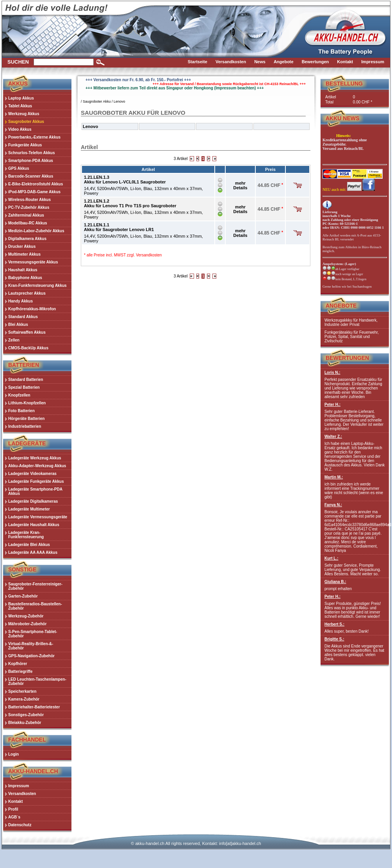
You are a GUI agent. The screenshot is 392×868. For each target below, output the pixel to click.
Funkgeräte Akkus (25, 145)
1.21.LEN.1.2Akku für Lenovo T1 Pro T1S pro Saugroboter (130, 203)
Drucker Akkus (22, 246)
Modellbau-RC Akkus (28, 223)
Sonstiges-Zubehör (26, 715)
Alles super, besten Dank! (355, 628)
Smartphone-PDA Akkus (31, 161)
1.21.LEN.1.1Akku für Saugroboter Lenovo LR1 (119, 227)
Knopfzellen (19, 395)
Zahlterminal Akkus (26, 215)
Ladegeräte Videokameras (32, 474)
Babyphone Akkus (25, 278)
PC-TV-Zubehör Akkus (29, 207)
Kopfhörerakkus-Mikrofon (32, 309)
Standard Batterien (26, 380)
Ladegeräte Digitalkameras (33, 501)
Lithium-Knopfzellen (27, 403)
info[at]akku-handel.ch (240, 843)
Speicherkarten (22, 691)
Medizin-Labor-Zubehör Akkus (36, 231)
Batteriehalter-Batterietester (34, 707)
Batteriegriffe (20, 671)
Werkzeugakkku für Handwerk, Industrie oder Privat (351, 322)
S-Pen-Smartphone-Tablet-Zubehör (33, 634)
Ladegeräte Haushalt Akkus (34, 525)
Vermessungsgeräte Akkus (33, 262)
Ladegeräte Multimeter (29, 509)
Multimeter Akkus (24, 254)
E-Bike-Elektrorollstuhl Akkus (36, 184)
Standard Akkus (23, 317)
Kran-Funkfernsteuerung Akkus (37, 285)
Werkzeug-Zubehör (26, 616)
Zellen (14, 340)
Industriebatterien (25, 426)
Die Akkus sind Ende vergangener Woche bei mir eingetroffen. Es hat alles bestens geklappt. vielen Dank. (355, 649)
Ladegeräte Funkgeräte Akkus (36, 481)
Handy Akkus (20, 301)
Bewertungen (347, 358)
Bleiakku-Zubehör (25, 723)
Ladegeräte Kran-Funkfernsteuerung (26, 535)
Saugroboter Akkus (26, 122)
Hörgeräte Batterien (26, 419)
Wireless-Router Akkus (29, 200)
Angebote (341, 306)
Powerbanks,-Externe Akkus (34, 137)
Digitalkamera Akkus (27, 239)
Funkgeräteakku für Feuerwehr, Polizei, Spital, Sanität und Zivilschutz (352, 337)
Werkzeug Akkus (24, 114)
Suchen (18, 62)
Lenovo (119, 101)
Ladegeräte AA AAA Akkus (33, 552)
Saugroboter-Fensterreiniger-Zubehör (35, 586)
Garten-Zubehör (23, 596)
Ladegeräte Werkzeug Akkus (35, 458)
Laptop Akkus (21, 98)
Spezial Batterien (24, 387)
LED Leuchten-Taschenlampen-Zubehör (37, 681)
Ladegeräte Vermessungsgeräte (38, 517)
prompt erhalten (355, 585)
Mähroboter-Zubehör (27, 624)
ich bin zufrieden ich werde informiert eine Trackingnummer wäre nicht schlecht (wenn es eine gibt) (355, 487)
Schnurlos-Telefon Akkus (31, 153)
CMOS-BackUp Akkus (28, 348)
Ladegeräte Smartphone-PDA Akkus (35, 491)
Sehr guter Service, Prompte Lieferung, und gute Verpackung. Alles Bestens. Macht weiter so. (355, 566)
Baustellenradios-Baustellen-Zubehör (35, 606)
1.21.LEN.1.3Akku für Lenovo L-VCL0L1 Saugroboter (125, 180)
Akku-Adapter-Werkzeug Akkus (37, 466)
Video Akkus (20, 129)
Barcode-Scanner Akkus (31, 176)
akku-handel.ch (150, 843)
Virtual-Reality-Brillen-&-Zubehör (31, 646)
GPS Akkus (19, 168)
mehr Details (241, 185)
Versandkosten (149, 255)
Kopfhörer (18, 664)
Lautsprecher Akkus (27, 293)
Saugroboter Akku (97, 101)
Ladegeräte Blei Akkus (29, 545)
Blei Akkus (18, 325)
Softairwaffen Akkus (27, 332)
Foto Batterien (21, 411)
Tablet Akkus (20, 106)
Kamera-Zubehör (24, 699)
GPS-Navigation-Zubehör (31, 656)
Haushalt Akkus (23, 270)
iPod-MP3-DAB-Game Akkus (34, 192)
